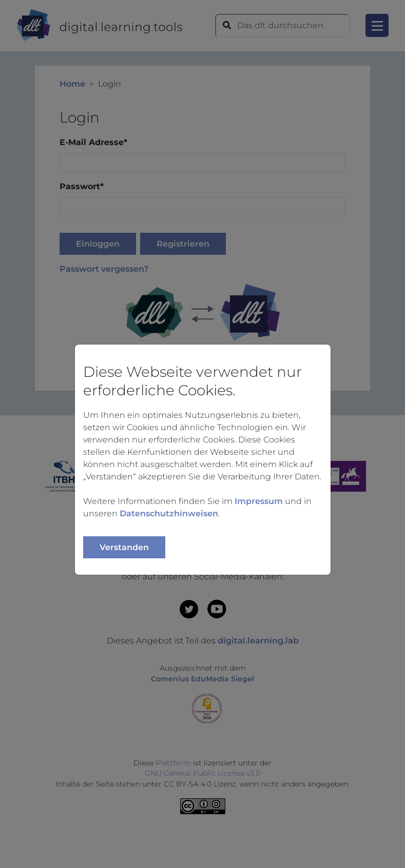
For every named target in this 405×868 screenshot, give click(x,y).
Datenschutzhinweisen (169, 513)
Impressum (259, 501)
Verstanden (124, 547)
